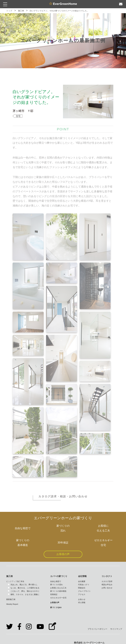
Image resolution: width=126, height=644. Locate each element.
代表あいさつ (84, 585)
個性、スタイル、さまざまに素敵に (25, 594)
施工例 (21, 11)
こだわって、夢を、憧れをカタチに (25, 591)
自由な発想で (56, 581)
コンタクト (107, 576)
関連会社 (82, 588)
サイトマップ (116, 629)
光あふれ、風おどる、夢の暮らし (24, 585)
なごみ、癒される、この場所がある (25, 588)
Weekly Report (12, 604)
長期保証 (54, 594)
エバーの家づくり (59, 576)
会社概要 (82, 581)
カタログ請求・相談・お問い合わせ (63, 496)
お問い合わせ (107, 588)
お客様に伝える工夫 (58, 588)
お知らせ (82, 599)
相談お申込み (107, 585)
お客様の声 (63, 554)
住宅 (18, 116)
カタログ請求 (107, 581)
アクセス (82, 594)
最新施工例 (11, 599)
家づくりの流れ (57, 585)
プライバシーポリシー (97, 629)
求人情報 (82, 602)
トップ (9, 11)
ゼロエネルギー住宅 (58, 598)
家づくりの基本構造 (58, 591)
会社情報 (82, 576)
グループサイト (84, 591)
